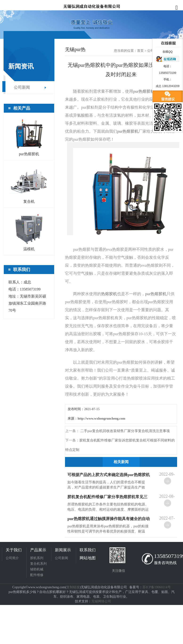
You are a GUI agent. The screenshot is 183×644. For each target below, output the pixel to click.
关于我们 (14, 550)
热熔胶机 (109, 294)
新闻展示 (63, 550)
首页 (140, 51)
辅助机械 (37, 569)
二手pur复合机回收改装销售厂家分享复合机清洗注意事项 (125, 431)
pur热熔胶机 (144, 91)
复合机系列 (38, 564)
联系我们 (88, 550)
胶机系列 (37, 558)
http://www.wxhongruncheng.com (101, 419)
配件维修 (37, 575)
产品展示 (38, 550)
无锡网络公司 (101, 601)
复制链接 (73, 587)
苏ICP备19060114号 (157, 587)
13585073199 (168, 556)
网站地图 (88, 558)
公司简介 (12, 558)
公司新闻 (22, 87)
